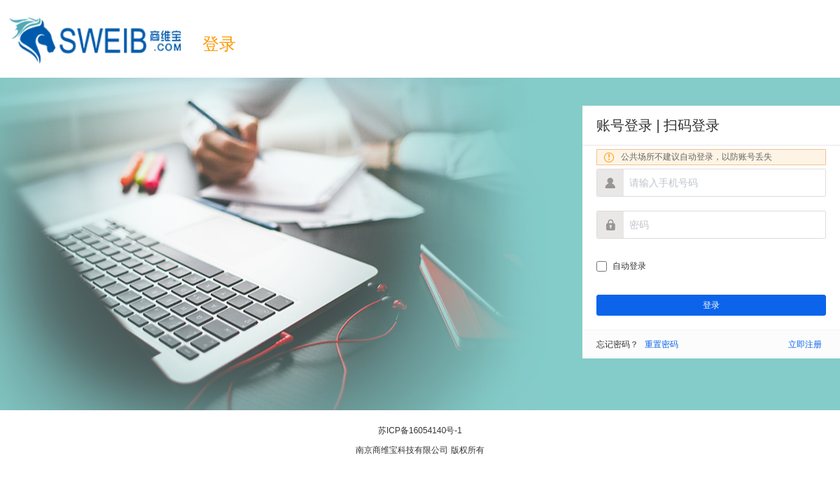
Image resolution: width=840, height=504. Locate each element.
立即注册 (805, 344)
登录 (219, 44)
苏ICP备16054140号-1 (420, 430)
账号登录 (624, 125)
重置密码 (661, 344)
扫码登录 (692, 125)
